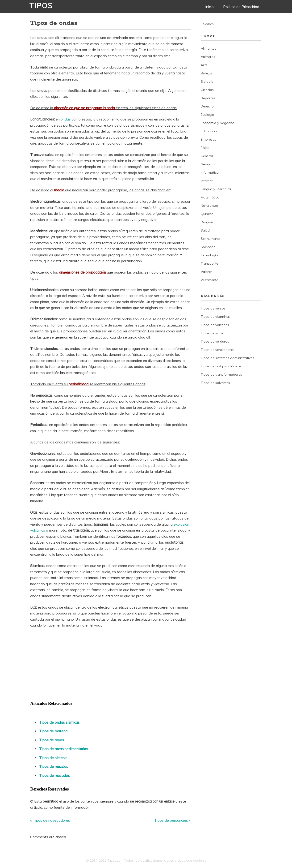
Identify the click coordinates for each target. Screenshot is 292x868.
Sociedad (208, 247)
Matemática (210, 197)
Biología (207, 82)
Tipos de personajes (171, 820)
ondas (66, 119)
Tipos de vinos (212, 333)
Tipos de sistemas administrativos (227, 358)
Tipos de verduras (215, 341)
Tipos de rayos (52, 740)
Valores (207, 272)
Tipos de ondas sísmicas (59, 722)
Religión (207, 222)
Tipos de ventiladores (218, 350)
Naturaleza (209, 206)
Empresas (209, 139)
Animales (208, 57)
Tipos (41, 6)
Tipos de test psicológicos (221, 366)
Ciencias (207, 90)
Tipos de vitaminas (216, 317)
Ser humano (210, 239)
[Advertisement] (66, 664)
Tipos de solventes (215, 383)
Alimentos (209, 48)
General (207, 156)
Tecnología (209, 255)
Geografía (209, 164)
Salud (205, 230)
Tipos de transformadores (221, 374)
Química (207, 214)
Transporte (209, 263)
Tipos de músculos (54, 776)
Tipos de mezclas (54, 767)
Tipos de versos (213, 308)
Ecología (207, 115)
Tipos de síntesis (53, 758)
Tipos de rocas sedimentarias (64, 749)
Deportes (208, 98)
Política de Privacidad (241, 7)
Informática (210, 172)
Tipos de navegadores (51, 820)
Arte (204, 65)
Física (205, 148)
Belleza (206, 73)
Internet (207, 181)
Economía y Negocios (218, 123)
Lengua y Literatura (216, 189)
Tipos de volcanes (215, 325)
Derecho (207, 106)
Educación (209, 131)
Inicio (209, 7)
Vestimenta (210, 280)
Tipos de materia (53, 731)
